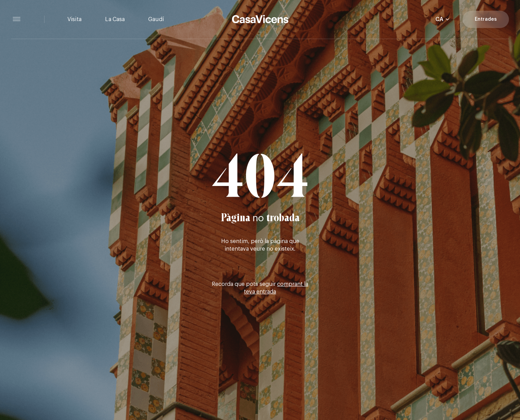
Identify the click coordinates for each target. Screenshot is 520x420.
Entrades (486, 19)
